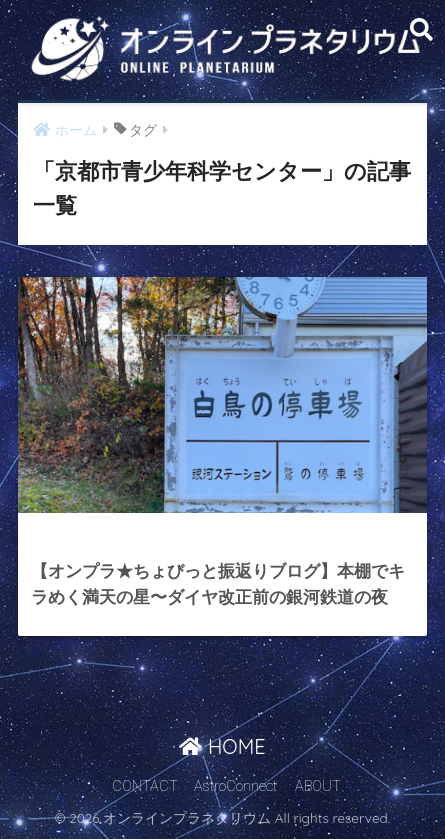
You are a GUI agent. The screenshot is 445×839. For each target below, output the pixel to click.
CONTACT (145, 786)
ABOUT (318, 786)
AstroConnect (235, 786)
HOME (222, 746)
